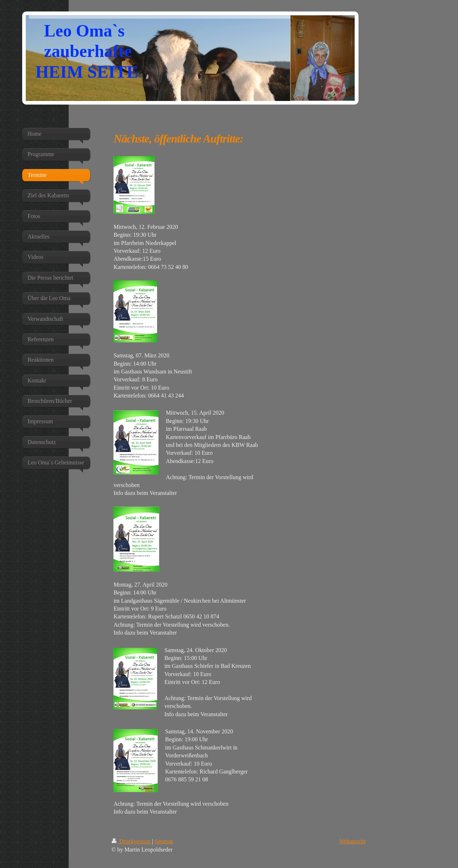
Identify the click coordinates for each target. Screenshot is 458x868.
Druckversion (132, 841)
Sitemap (164, 841)
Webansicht (352, 841)
